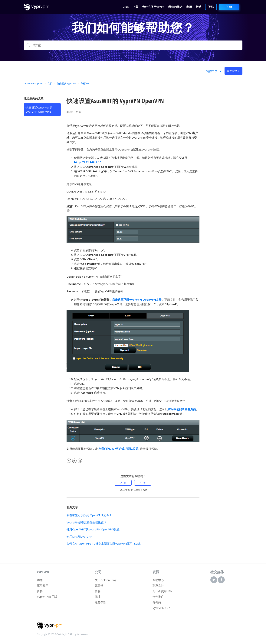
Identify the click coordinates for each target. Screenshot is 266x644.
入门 (50, 83)
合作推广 (158, 597)
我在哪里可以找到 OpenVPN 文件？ (89, 515)
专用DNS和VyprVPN (79, 536)
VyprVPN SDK (161, 608)
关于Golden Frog (106, 580)
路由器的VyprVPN (67, 83)
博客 (98, 591)
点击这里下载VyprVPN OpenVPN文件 (137, 299)
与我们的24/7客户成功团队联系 (118, 449)
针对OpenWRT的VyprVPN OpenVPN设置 (93, 529)
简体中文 (212, 71)
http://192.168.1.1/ (87, 162)
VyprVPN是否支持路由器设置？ (87, 522)
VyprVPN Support (34, 83)
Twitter (74, 461)
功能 (40, 580)
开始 (229, 7)
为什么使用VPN (162, 591)
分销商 (157, 602)
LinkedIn (80, 461)
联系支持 (158, 585)
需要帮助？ (233, 71)
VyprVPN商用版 (47, 597)
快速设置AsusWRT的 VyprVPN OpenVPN (39, 110)
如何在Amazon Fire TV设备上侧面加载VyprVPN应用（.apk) (104, 543)
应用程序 (43, 585)
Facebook (69, 461)
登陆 (211, 7)
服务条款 (100, 602)
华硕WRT (86, 83)
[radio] (123, 483)
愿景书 (99, 585)
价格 (40, 591)
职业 (98, 597)
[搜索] (133, 45)
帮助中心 (158, 580)
